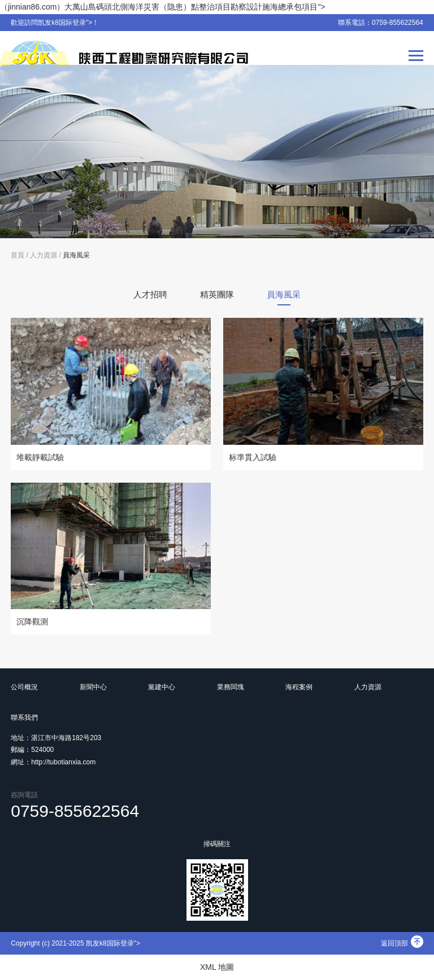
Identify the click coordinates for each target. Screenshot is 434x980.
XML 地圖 (217, 967)
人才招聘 (150, 294)
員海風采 (76, 255)
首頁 (18, 255)
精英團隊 (217, 294)
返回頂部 (402, 943)
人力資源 (44, 255)
